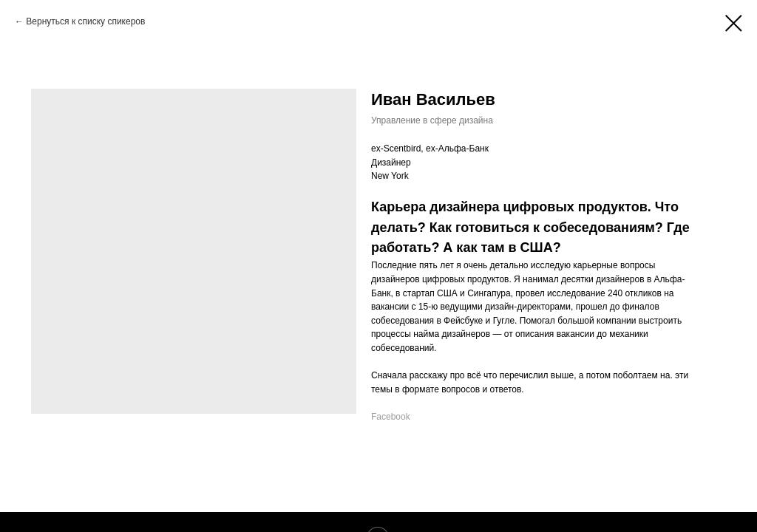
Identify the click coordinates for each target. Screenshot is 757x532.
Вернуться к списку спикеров (85, 21)
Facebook (391, 417)
